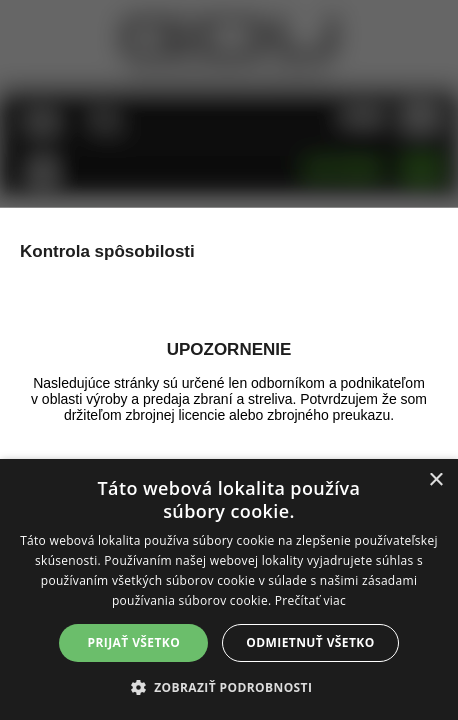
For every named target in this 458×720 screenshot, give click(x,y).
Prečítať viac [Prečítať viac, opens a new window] (310, 600)
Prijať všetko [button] (134, 642)
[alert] (229, 589)
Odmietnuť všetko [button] (310, 642)
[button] (229, 686)
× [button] (435, 480)
